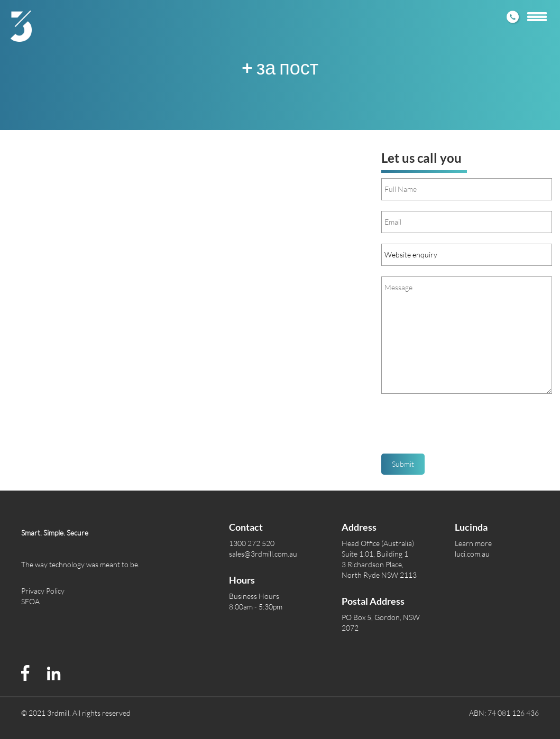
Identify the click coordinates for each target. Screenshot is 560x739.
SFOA (30, 601)
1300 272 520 (252, 543)
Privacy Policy (43, 591)
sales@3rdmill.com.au (263, 554)
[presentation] (462, 428)
